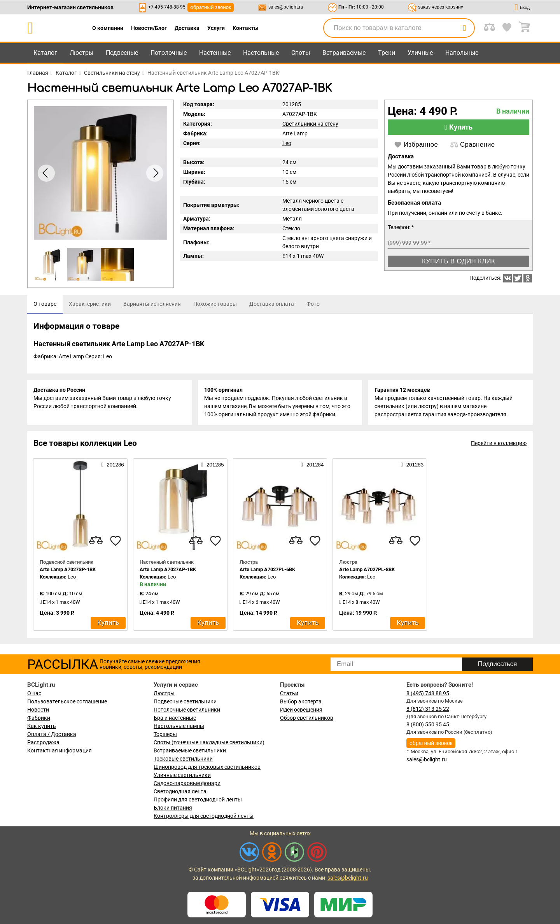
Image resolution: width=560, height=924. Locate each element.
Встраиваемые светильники (190, 750)
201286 (112, 465)
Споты (301, 53)
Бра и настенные (175, 718)
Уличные (420, 53)
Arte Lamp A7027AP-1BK (168, 569)
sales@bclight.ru (286, 7)
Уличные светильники (182, 775)
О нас (34, 693)
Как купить (42, 726)
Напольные (462, 53)
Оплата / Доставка (52, 734)
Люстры (81, 53)
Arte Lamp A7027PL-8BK (367, 569)
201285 (212, 465)
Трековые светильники (183, 759)
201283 (412, 465)
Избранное (416, 145)
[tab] (45, 304)
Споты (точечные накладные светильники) (209, 742)
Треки (387, 53)
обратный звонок (211, 7)
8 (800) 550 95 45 (428, 724)
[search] (464, 28)
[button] (155, 173)
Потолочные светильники (187, 710)
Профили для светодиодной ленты (198, 800)
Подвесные (122, 53)
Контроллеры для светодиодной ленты (204, 816)
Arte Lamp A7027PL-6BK (267, 569)
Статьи (289, 693)
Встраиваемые (344, 53)
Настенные (215, 53)
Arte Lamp (295, 133)
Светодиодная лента (180, 791)
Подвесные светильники (185, 701)
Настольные (261, 53)
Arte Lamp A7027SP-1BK (68, 569)
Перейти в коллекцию (499, 443)
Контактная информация (59, 750)
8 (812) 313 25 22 (428, 709)
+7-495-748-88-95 (167, 7)
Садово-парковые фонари (187, 783)
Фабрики (39, 718)
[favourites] (115, 541)
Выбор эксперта (301, 701)
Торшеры (165, 734)
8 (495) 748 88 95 (428, 693)
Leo (287, 143)
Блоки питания (173, 808)
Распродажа (43, 742)
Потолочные (169, 53)
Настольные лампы (179, 726)
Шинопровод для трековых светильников (207, 767)
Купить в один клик (458, 261)
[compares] (96, 541)
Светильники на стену (310, 124)
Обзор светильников (307, 718)
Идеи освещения (301, 710)
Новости (38, 710)
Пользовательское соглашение (67, 701)
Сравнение (472, 145)
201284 (312, 465)
